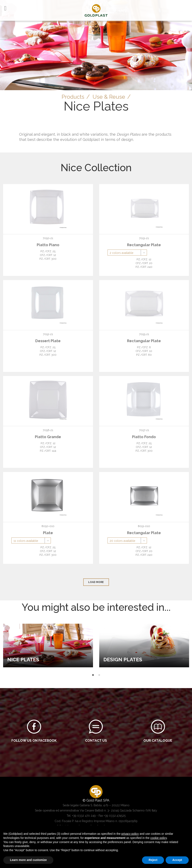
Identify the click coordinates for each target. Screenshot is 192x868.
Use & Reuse (109, 97)
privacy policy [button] (130, 834)
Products (72, 97)
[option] (48, 645)
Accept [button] (177, 860)
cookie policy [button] (158, 838)
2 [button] (99, 675)
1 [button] (93, 675)
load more (96, 582)
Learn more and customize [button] (28, 860)
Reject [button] (153, 860)
